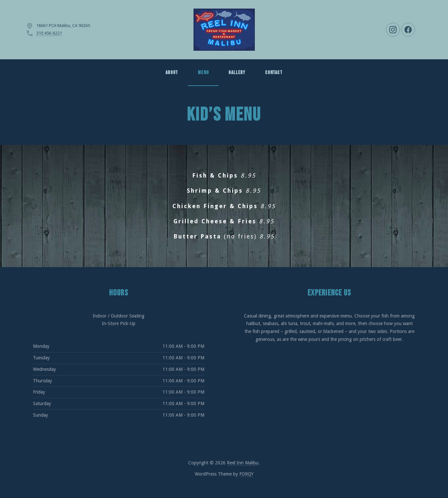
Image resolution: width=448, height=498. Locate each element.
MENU (203, 73)
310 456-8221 (49, 33)
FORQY (246, 474)
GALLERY (237, 73)
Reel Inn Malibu (243, 463)
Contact (274, 73)
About (172, 73)
